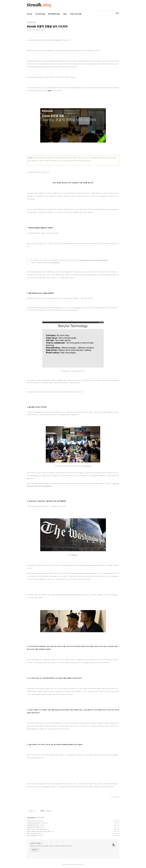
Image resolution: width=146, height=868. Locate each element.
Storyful (78, 308)
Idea (65, 14)
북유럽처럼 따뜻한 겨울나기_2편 (35, 825)
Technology (40, 14)
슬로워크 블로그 (36, 843)
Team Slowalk (76, 14)
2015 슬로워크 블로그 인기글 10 (35, 821)
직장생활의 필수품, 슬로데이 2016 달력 (36, 823)
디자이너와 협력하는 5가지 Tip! (34, 836)
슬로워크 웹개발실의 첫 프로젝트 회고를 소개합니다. (39, 832)
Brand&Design (54, 14)
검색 (117, 13)
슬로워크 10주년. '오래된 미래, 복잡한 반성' (37, 829)
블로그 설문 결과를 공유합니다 (34, 834)
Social (29, 14)
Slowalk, (69, 864)
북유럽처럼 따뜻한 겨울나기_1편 (35, 827)
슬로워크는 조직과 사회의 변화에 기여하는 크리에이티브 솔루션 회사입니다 (51, 846)
